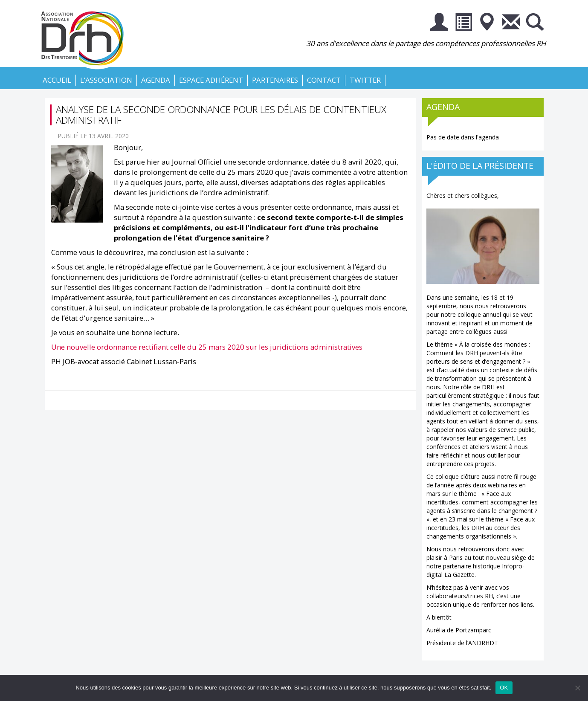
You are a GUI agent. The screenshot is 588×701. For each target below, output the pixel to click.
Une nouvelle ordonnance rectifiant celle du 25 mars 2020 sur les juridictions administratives (207, 347)
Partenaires (275, 80)
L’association (106, 80)
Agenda (156, 80)
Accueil (57, 80)
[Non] (577, 688)
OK (504, 688)
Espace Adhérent (211, 80)
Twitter (365, 80)
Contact (324, 80)
